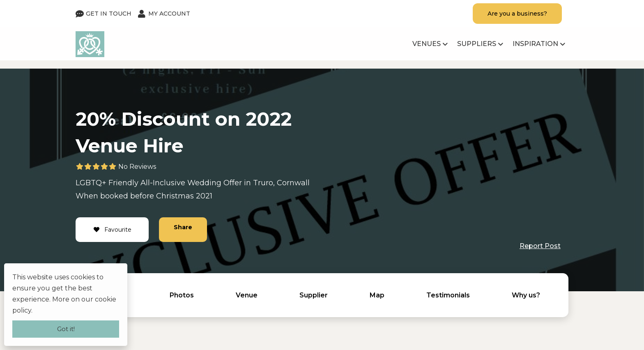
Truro (263, 183)
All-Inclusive (163, 183)
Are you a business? (517, 14)
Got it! (66, 329)
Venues (427, 44)
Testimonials (448, 295)
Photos (182, 295)
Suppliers (477, 44)
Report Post (540, 246)
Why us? (526, 295)
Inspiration (535, 44)
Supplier (314, 295)
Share (183, 227)
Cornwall (293, 183)
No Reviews (137, 167)
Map (377, 295)
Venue (247, 295)
